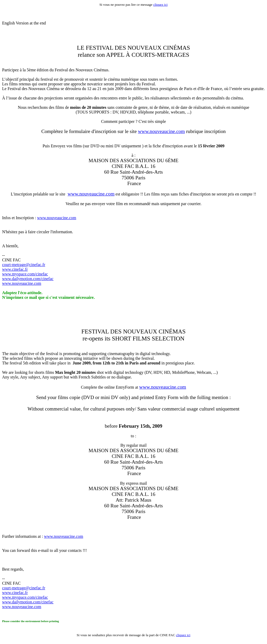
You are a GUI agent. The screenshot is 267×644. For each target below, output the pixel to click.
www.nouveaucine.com (161, 131)
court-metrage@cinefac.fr (24, 265)
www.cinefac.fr (15, 269)
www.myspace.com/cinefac (25, 274)
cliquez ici (160, 5)
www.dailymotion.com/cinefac (28, 279)
